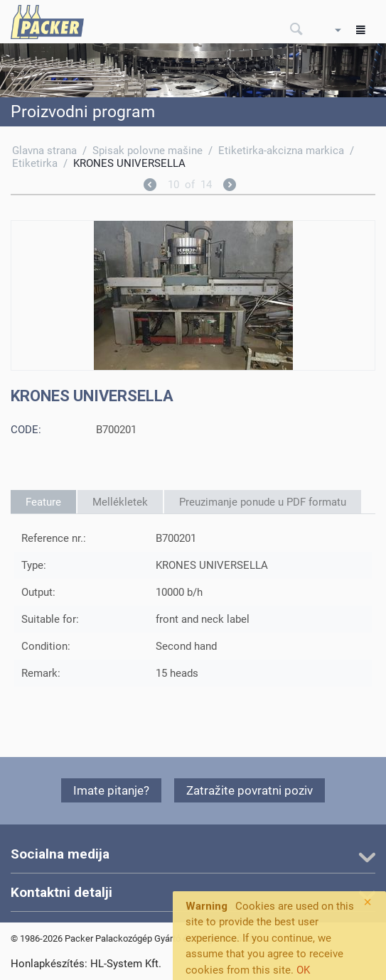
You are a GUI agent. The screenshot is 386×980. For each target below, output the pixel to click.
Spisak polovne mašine (148, 151)
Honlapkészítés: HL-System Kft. (86, 964)
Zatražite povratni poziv (250, 790)
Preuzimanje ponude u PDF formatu (263, 502)
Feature (43, 502)
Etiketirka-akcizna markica (281, 151)
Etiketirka (35, 163)
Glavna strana (44, 151)
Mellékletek (120, 502)
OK (303, 970)
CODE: (26, 430)
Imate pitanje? (111, 790)
